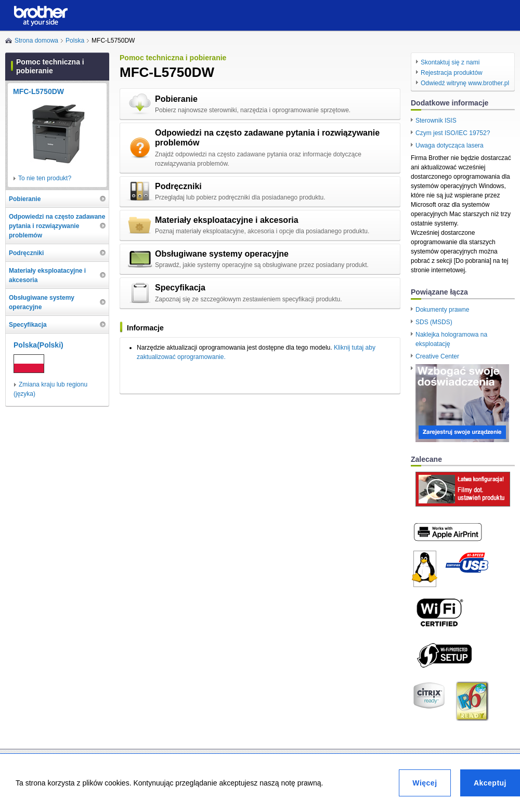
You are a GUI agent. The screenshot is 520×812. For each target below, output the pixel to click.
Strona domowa (36, 41)
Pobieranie (176, 99)
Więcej (425, 783)
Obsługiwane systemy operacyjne (222, 254)
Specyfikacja (180, 288)
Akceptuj (490, 783)
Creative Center (437, 356)
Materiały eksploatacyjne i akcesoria (227, 220)
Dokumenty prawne (442, 310)
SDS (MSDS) (434, 322)
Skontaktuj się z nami (450, 62)
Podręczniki (178, 186)
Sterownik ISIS (436, 121)
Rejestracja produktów (452, 73)
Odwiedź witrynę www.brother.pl (465, 83)
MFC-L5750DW (38, 91)
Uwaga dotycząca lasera (450, 145)
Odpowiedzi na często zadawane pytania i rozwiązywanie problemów (267, 138)
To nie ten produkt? (45, 178)
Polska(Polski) (38, 345)
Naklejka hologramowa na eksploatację (451, 339)
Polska (75, 41)
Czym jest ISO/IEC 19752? (453, 133)
